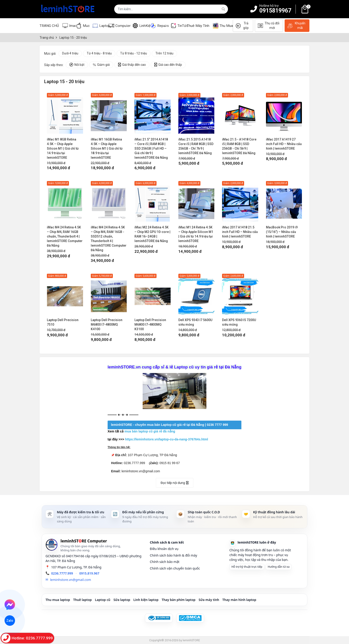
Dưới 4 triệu (70, 53)
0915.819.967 (89, 573)
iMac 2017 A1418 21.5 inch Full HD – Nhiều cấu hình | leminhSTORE (240, 232)
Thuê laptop (83, 600)
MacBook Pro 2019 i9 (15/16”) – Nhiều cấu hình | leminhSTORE (282, 232)
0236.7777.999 (62, 573)
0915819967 (275, 11)
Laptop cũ (102, 600)
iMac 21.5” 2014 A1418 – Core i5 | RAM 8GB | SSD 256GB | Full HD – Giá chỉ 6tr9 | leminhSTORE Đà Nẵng (151, 148)
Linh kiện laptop (146, 600)
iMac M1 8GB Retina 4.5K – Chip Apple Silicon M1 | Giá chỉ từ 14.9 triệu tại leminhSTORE (63, 148)
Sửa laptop (122, 600)
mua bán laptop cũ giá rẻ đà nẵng (150, 431)
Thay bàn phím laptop (178, 600)
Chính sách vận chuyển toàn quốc (175, 568)
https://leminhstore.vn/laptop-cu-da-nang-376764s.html (167, 439)
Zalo (10, 621)
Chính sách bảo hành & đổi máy (173, 555)
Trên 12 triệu (164, 53)
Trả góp (242, 26)
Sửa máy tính (209, 600)
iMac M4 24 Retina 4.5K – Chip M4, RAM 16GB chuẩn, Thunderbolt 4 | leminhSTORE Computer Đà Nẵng (65, 236)
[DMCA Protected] (190, 618)
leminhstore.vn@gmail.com (71, 580)
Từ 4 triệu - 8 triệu (99, 53)
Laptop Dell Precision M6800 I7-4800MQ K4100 (107, 325)
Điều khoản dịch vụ (164, 549)
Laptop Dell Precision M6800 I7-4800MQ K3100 (150, 325)
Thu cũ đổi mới (269, 26)
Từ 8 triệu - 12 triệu (134, 53)
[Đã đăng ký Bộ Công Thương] (159, 618)
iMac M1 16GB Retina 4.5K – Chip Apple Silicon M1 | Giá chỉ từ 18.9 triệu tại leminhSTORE (107, 148)
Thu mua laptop (58, 600)
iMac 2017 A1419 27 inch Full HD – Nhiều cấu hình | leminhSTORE (284, 144)
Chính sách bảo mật (164, 562)
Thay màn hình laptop (239, 600)
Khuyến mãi (297, 26)
